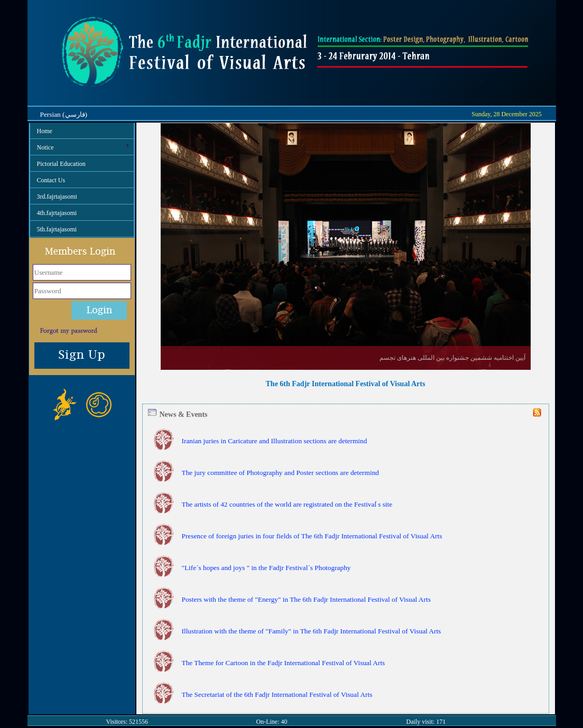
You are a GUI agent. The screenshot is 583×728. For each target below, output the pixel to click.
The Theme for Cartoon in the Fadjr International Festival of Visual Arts (284, 663)
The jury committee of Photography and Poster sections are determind (280, 473)
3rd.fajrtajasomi (57, 197)
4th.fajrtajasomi (57, 213)
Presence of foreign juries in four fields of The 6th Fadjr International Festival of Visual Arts (312, 536)
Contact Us (51, 180)
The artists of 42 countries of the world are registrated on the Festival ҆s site (287, 504)
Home (45, 131)
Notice (86, 147)
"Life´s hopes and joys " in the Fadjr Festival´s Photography (266, 568)
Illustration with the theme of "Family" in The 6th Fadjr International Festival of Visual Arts (312, 631)
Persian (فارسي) (64, 114)
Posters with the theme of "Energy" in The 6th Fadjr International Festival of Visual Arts (306, 599)
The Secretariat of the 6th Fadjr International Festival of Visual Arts (277, 694)
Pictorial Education (61, 164)
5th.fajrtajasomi (57, 229)
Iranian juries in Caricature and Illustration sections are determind (275, 441)
